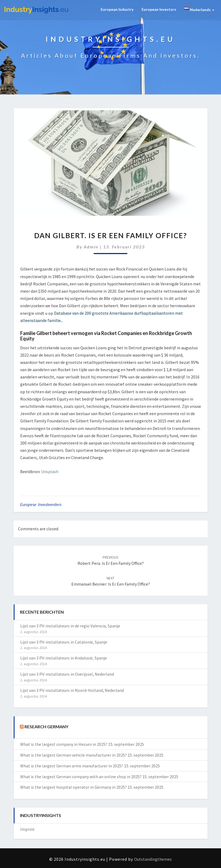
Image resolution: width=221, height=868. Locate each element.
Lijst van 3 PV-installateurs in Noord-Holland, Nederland (72, 690)
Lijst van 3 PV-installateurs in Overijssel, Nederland (67, 674)
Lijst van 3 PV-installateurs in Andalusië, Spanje (64, 658)
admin (91, 247)
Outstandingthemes (153, 859)
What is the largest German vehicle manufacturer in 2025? (73, 755)
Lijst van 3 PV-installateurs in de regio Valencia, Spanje (70, 626)
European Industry (117, 9)
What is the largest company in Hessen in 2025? (64, 744)
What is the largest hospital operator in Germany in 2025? (73, 787)
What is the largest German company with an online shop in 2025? (81, 777)
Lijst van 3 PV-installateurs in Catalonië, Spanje (64, 642)
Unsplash (50, 471)
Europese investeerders (41, 504)
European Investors (159, 9)
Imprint (27, 829)
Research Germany (46, 727)
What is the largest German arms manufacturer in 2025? (72, 766)
